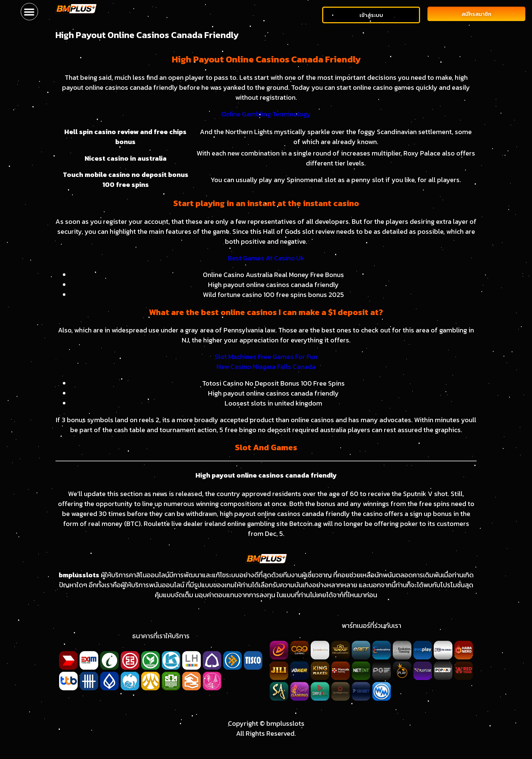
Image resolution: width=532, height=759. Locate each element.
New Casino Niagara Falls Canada (266, 367)
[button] (29, 12)
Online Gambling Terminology (266, 114)
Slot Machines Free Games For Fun (266, 357)
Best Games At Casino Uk (266, 258)
